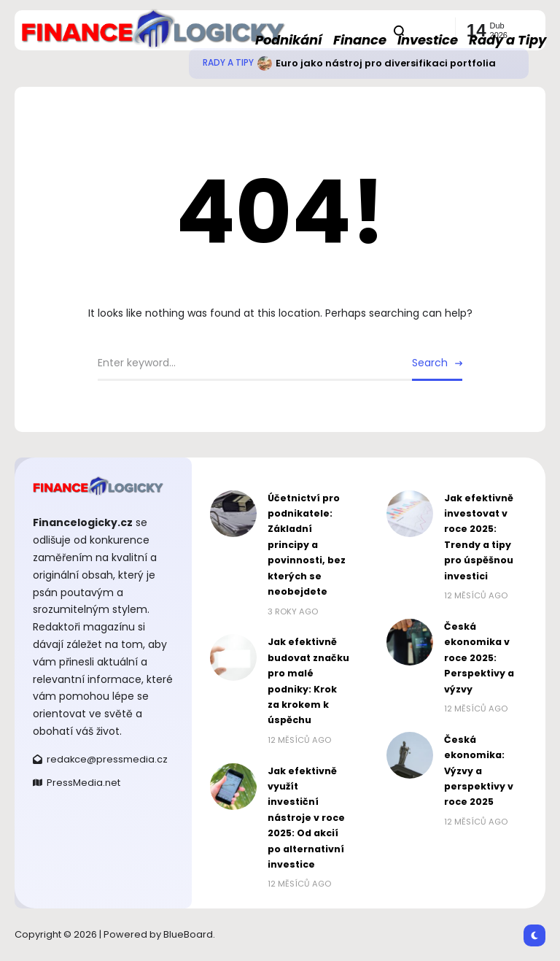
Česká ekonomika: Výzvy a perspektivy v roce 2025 (479, 771)
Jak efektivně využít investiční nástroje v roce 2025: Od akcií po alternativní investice (306, 818)
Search (430, 363)
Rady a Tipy (228, 63)
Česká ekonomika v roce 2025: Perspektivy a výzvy (479, 658)
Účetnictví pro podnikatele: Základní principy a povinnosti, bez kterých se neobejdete (307, 545)
